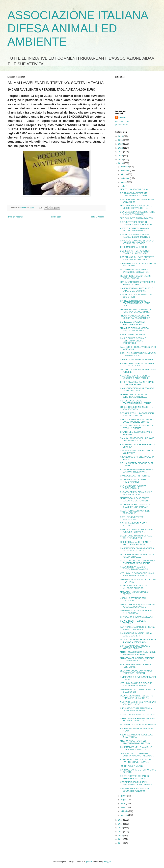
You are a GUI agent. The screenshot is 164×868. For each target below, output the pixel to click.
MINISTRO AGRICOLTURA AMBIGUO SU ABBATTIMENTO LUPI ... (137, 659)
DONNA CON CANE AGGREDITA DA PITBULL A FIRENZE (137, 427)
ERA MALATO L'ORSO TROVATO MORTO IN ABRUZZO (135, 647)
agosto (124, 182)
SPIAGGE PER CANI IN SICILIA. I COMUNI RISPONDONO (135, 790)
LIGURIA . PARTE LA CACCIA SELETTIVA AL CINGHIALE (134, 396)
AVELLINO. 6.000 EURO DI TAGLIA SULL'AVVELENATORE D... (136, 684)
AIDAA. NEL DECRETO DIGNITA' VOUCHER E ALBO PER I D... (135, 377)
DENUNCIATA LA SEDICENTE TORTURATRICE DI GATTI (134, 194)
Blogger (107, 862)
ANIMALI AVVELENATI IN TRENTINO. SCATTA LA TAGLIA (137, 365)
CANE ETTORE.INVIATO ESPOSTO (136, 359)
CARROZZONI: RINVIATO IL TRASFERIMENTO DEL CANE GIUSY (135, 303)
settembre (125, 178)
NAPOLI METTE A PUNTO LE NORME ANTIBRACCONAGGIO (137, 720)
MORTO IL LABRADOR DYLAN (134, 189)
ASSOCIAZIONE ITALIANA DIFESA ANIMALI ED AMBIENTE (78, 28)
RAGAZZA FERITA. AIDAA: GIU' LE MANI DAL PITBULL (136, 493)
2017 (121, 820)
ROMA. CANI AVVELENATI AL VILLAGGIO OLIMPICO (134, 587)
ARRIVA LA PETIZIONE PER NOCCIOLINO (133, 599)
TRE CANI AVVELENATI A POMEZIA (137, 218)
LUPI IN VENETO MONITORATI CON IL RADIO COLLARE (138, 283)
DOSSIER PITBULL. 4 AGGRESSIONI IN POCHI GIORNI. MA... (137, 414)
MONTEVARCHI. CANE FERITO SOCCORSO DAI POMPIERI (135, 499)
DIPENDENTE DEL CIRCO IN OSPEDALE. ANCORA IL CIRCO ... (137, 223)
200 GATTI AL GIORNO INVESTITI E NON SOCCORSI (137, 408)
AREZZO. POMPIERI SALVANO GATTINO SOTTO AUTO (134, 230)
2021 (121, 152)
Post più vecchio (97, 217)
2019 (121, 159)
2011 (121, 843)
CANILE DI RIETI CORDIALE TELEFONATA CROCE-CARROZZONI (133, 341)
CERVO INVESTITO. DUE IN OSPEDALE (133, 622)
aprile (123, 804)
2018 (121, 163)
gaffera (89, 862)
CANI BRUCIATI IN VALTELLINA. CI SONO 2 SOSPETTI (136, 634)
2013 (121, 835)
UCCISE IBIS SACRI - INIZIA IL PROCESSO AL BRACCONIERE (136, 783)
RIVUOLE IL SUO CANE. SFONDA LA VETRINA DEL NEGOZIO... (137, 242)
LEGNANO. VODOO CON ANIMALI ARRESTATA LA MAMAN (136, 672)
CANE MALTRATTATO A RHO (133, 247)
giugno (124, 796)
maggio (124, 800)
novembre (125, 171)
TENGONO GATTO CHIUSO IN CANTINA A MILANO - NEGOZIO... (137, 755)
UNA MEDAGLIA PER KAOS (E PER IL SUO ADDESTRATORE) (137, 213)
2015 (121, 828)
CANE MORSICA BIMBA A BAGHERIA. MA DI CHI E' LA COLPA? (138, 550)
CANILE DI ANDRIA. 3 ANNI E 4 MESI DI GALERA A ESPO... (137, 383)
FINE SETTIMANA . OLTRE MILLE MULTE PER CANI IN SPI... (136, 543)
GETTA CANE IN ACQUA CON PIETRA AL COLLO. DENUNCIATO (138, 606)
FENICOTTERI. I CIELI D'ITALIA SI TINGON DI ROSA (136, 277)
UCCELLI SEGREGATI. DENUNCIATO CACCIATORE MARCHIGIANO (137, 562)
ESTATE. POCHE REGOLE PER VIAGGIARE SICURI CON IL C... (136, 236)
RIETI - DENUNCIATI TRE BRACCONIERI (132, 518)
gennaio (124, 815)
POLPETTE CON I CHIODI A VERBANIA (138, 725)
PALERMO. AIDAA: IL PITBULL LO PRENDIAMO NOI (136, 481)
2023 (121, 144)
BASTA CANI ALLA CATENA (133, 335)
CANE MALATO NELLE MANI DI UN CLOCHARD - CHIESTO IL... (136, 748)
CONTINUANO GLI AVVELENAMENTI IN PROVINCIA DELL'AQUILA (137, 258)
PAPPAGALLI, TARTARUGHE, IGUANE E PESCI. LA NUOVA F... (138, 628)
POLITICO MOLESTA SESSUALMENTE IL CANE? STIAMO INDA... (138, 641)
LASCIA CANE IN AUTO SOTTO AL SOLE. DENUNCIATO (136, 537)
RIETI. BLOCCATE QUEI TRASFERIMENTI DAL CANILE (135, 402)
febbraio (124, 811)
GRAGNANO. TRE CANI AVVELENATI (137, 617)
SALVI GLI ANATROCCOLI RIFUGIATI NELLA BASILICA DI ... (137, 439)
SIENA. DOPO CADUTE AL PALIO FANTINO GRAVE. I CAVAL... (135, 761)
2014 (121, 832)
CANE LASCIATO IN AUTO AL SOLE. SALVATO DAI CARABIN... (137, 290)
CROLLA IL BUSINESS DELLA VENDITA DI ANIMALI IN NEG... (138, 354)
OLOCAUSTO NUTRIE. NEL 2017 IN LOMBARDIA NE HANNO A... (137, 697)
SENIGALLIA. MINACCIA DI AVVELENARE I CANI (133, 323)
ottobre (124, 174)
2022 (121, 148)
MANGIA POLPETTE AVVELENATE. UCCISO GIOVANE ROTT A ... (136, 207)
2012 (121, 839)
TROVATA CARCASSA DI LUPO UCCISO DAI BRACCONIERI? (135, 317)
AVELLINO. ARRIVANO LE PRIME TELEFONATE (135, 666)
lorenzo (122, 117)
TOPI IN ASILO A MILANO (132, 766)
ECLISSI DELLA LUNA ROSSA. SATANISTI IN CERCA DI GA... (135, 271)
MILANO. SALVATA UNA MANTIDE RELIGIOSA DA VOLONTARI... (136, 311)
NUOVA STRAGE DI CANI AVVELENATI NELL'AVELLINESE (138, 703)
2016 (121, 824)
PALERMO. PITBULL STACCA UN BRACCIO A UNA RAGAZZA (135, 506)
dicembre (125, 167)
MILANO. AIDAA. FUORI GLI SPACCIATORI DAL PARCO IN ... (136, 742)
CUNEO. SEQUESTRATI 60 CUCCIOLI (138, 714)
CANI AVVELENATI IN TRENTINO (135, 476)
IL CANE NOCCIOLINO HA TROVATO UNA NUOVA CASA (137, 390)
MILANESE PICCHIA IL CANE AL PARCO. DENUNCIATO (135, 329)
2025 (121, 136)
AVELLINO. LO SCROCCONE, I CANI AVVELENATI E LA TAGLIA (137, 574)
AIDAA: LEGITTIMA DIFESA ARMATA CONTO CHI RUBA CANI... (137, 471)
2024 (121, 140)
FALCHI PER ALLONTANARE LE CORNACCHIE (135, 512)
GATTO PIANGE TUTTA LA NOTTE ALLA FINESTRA (136, 612)
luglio (123, 186)
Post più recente (15, 217)
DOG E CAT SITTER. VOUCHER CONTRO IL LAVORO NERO (135, 252)
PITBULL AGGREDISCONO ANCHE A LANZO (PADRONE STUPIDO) (137, 421)
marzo (124, 807)
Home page (56, 217)
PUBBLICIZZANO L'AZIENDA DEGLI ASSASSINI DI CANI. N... (137, 531)
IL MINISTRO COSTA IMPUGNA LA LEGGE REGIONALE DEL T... (136, 710)
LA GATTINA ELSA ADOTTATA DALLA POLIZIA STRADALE (137, 556)
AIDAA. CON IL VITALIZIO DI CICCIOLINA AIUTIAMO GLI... (135, 568)
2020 (121, 156)
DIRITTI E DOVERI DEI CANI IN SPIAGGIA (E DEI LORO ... (134, 777)
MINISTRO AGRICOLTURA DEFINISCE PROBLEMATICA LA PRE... (138, 653)
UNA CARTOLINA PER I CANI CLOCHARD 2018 (134, 487)
